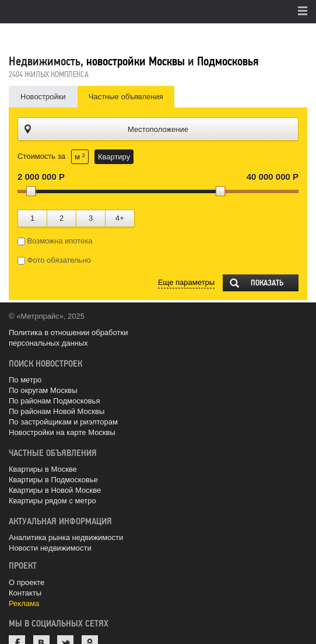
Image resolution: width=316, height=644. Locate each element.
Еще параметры (186, 282)
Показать (267, 283)
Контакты (25, 593)
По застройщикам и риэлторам (63, 422)
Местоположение (158, 129)
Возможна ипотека (55, 241)
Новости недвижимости (50, 548)
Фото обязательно (54, 260)
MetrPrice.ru (70, 36)
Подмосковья (228, 61)
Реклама (24, 603)
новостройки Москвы (136, 61)
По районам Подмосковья (54, 401)
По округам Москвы (43, 390)
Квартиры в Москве (43, 469)
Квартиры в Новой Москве (55, 490)
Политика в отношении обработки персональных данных (68, 338)
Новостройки (43, 97)
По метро (25, 380)
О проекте (27, 582)
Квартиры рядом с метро (52, 501)
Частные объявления (126, 97)
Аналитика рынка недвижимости (66, 537)
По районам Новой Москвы (57, 411)
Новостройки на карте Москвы (62, 432)
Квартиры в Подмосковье (53, 480)
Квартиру (114, 157)
